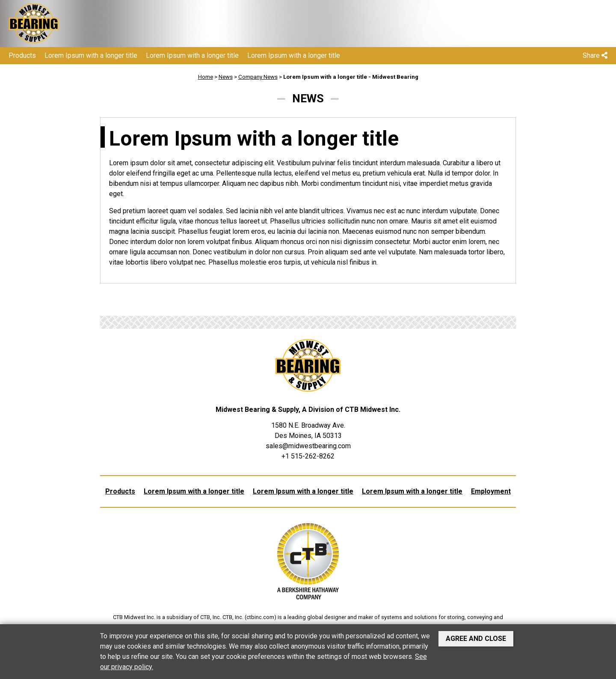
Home (206, 77)
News (226, 77)
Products (22, 55)
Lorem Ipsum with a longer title (91, 55)
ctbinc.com (260, 617)
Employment (491, 491)
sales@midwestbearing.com (308, 446)
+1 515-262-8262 (308, 456)
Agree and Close (476, 639)
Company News (258, 77)
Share (595, 55)
